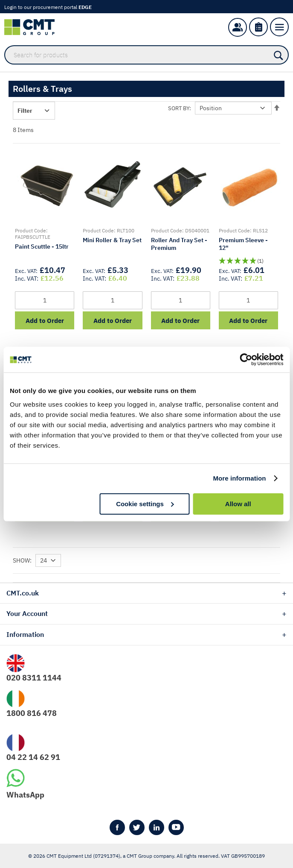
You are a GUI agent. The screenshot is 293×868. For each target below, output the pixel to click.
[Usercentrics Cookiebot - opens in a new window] (246, 360)
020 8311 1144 (34, 678)
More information (239, 478)
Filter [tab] (25, 111)
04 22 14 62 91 (33, 757)
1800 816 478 (32, 713)
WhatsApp (25, 795)
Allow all (238, 503)
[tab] (146, 593)
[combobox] (146, 55)
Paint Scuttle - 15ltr (42, 246)
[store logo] (34, 27)
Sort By (179, 108)
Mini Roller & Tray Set (112, 240)
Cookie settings (145, 503)
